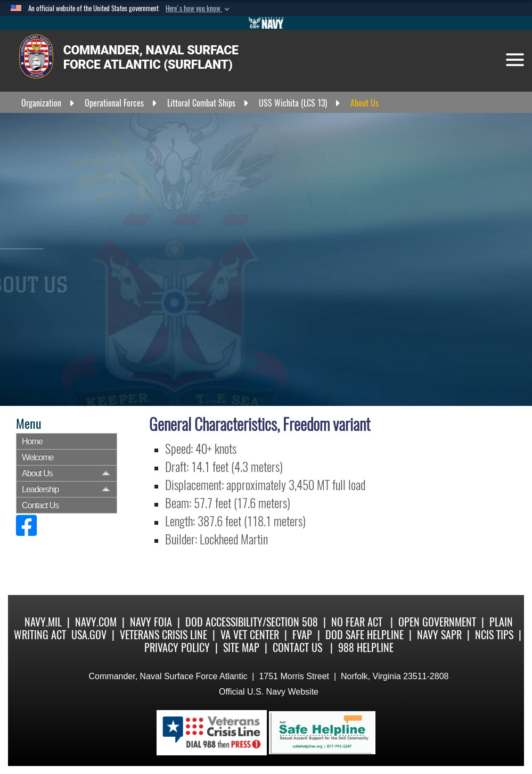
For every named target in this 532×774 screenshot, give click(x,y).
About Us (37, 473)
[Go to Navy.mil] (266, 23)
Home (32, 441)
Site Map (241, 647)
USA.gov (89, 635)
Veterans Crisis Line (163, 635)
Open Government (437, 622)
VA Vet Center (250, 635)
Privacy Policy (177, 647)
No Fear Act (357, 622)
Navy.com (96, 622)
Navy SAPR (439, 635)
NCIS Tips (494, 635)
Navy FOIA (151, 622)
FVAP (302, 635)
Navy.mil (43, 622)
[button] (199, 9)
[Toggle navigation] (515, 60)
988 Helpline (366, 647)
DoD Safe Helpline (365, 635)
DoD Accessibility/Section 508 (252, 622)
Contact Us (40, 505)
